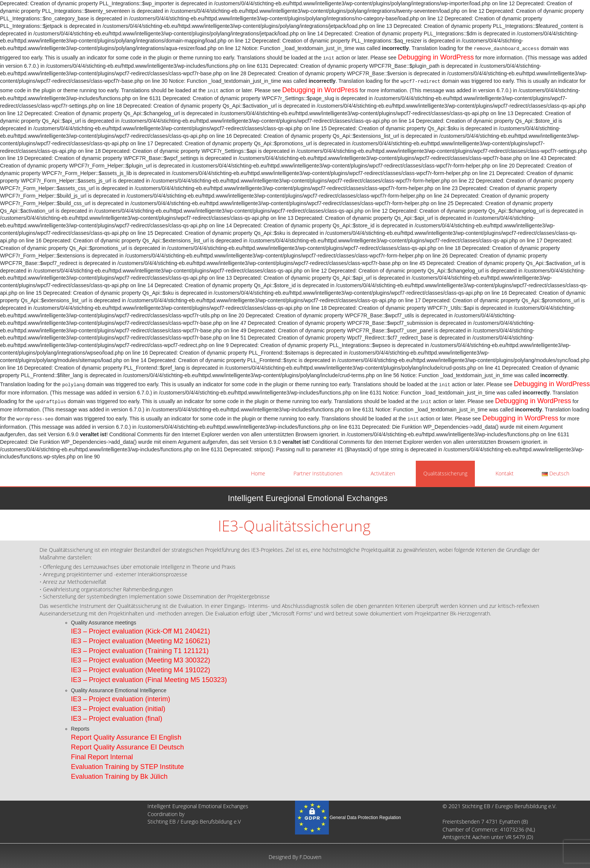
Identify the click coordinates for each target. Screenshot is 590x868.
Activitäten (383, 473)
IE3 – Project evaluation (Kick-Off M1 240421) (141, 631)
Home (258, 473)
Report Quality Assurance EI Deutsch (128, 747)
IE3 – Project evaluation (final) (117, 719)
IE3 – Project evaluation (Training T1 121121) (140, 651)
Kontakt (505, 473)
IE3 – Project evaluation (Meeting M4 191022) (141, 670)
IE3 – (79, 660)
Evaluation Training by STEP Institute (128, 767)
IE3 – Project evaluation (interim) (121, 699)
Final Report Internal (102, 757)
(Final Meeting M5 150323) (185, 680)
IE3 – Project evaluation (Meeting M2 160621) (141, 641)
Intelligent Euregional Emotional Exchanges (307, 498)
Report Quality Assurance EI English (126, 737)
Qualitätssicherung (445, 473)
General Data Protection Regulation (365, 818)
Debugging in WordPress (436, 57)
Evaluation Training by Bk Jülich (119, 777)
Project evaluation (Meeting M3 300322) (149, 660)
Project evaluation (116, 680)
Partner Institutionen (318, 473)
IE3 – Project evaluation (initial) (118, 709)
